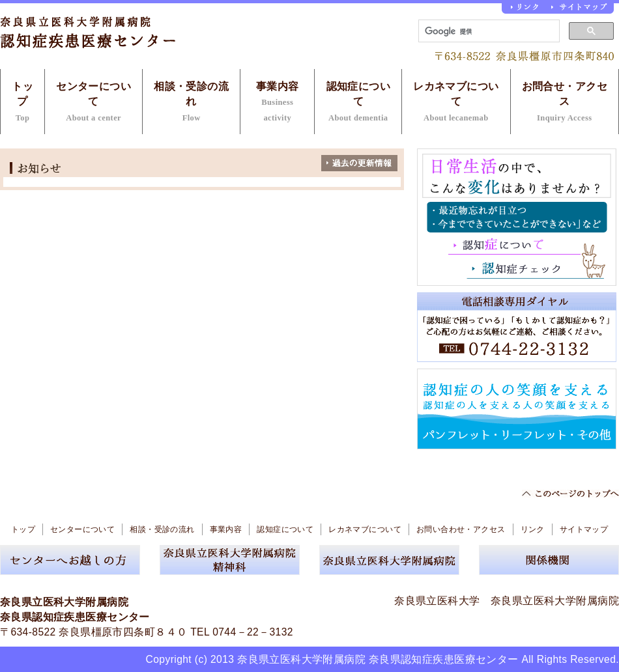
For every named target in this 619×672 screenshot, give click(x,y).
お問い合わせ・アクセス (461, 529)
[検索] (488, 31)
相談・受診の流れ (191, 102)
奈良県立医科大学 (437, 601)
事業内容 (278, 102)
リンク (533, 529)
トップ (22, 102)
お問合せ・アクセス (565, 102)
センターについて (94, 102)
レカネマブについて (456, 102)
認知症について (359, 102)
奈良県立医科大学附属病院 (555, 601)
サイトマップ (584, 529)
